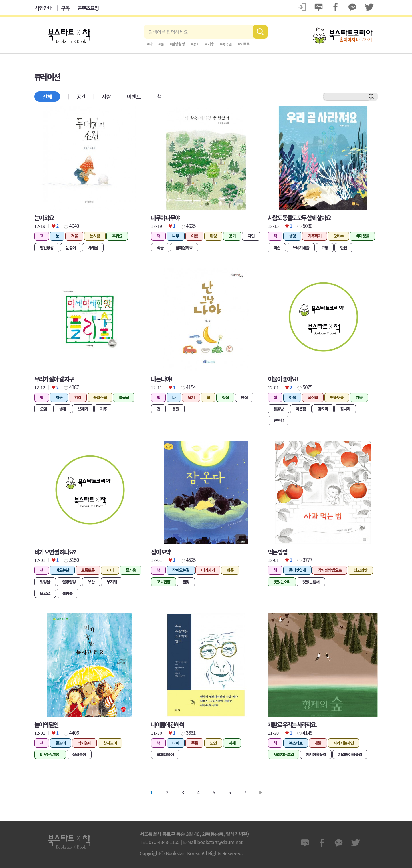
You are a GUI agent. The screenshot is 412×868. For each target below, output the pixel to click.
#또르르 (244, 44)
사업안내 (43, 8)
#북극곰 (226, 44)
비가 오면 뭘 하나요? (55, 552)
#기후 (210, 44)
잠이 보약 (161, 552)
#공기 (195, 44)
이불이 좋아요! (283, 379)
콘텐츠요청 (88, 8)
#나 (150, 44)
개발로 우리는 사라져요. (292, 724)
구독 (65, 8)
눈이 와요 (44, 218)
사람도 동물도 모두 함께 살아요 (299, 218)
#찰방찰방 (177, 44)
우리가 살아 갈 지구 (54, 379)
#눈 (161, 44)
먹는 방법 (277, 552)
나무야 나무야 (165, 218)
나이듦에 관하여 (168, 724)
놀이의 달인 (46, 724)
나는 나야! (161, 379)
